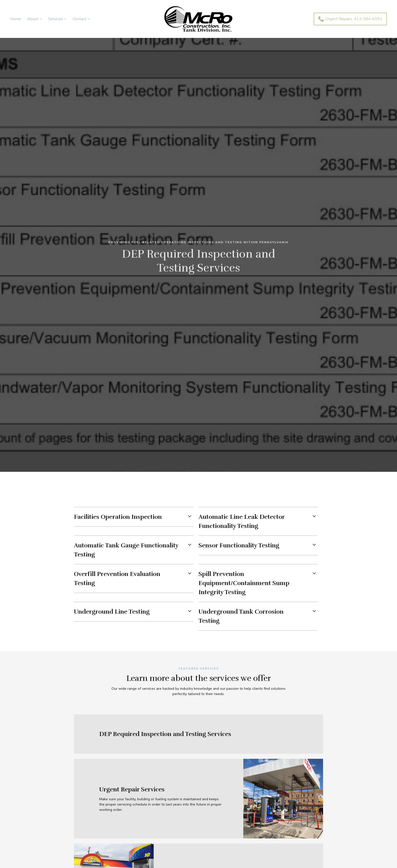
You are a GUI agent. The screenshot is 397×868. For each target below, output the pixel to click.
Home (16, 19)
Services (56, 19)
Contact (80, 19)
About (33, 19)
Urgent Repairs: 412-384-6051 (354, 19)
